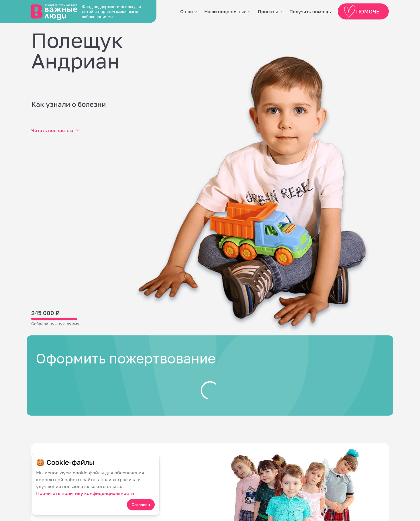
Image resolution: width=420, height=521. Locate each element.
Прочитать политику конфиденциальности (85, 493)
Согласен (141, 505)
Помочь (362, 11)
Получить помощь (310, 11)
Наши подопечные (225, 11)
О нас (187, 11)
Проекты (268, 11)
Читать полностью (56, 130)
